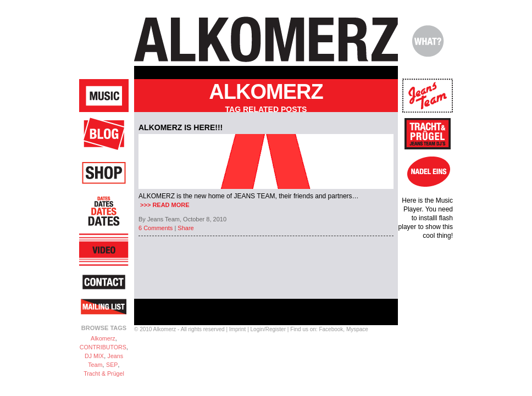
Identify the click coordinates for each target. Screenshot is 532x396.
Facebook (331, 329)
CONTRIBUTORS (103, 347)
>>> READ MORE (164, 205)
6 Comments (156, 228)
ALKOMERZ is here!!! (181, 127)
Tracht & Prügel (104, 373)
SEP (112, 365)
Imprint (238, 329)
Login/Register (268, 329)
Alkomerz (103, 338)
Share (185, 228)
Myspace (357, 329)
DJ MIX (94, 356)
